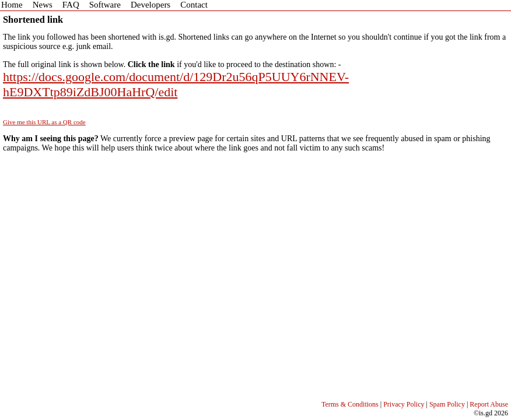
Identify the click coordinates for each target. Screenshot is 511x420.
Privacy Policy (404, 404)
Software (105, 5)
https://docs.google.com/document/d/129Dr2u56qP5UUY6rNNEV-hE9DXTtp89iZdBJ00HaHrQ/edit (176, 84)
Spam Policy (447, 404)
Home (12, 5)
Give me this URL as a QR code (44, 122)
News (43, 5)
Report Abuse (489, 404)
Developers (150, 5)
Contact (194, 5)
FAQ (71, 5)
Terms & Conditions (350, 404)
